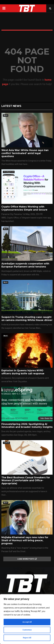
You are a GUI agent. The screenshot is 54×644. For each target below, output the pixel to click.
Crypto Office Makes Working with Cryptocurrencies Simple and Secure (24, 208)
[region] (27, 619)
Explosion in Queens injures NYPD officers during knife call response (23, 372)
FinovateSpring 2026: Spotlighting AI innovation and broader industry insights (27, 426)
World (6, 115)
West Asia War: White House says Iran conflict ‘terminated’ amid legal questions (25, 153)
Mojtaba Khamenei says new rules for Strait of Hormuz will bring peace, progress (25, 540)
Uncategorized (9, 172)
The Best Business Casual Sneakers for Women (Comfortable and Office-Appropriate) (26, 481)
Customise (27, 630)
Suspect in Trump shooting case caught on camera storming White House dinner (27, 319)
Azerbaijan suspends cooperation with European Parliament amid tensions (25, 265)
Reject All (27, 638)
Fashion (6, 443)
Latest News (11, 106)
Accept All (27, 622)
